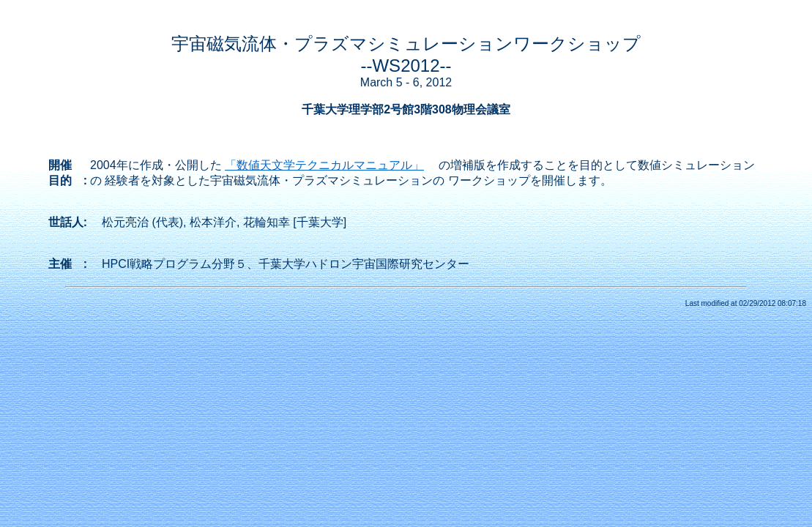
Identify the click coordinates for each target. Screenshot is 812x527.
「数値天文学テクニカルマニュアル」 (324, 165)
